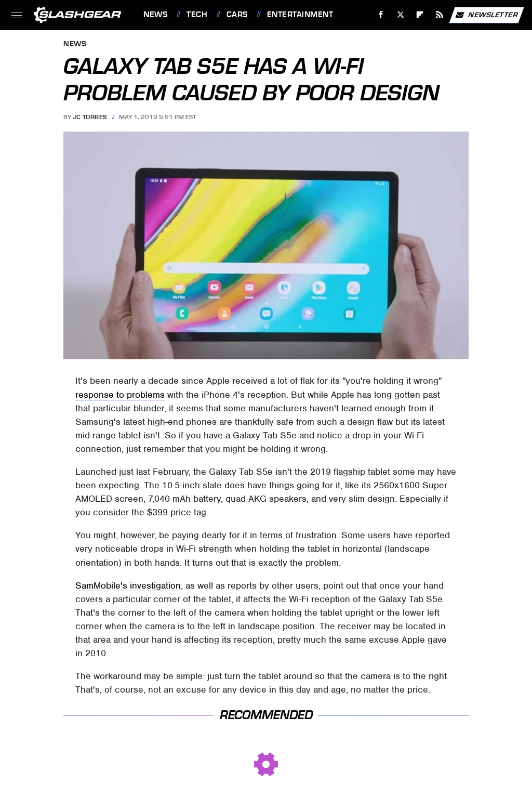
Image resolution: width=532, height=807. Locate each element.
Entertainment (300, 15)
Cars (237, 15)
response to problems (120, 395)
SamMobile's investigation (128, 585)
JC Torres (90, 117)
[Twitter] (400, 15)
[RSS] (440, 15)
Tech (197, 15)
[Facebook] (381, 15)
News (155, 15)
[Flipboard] (420, 15)
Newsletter (486, 15)
